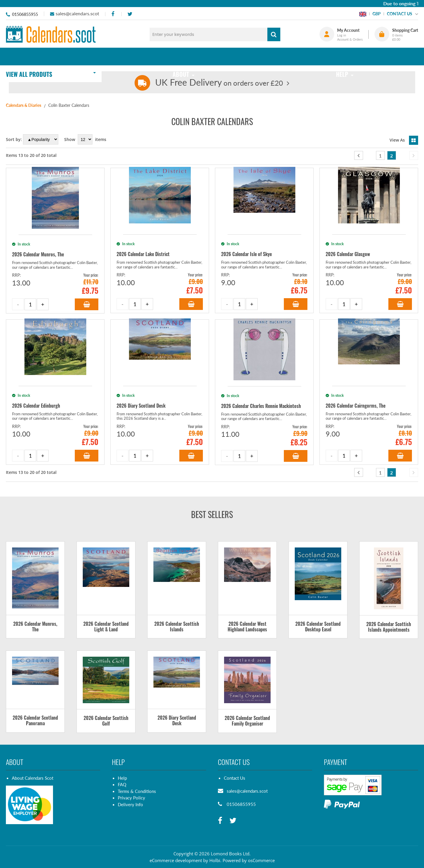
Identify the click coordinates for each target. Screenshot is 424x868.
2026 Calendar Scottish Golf (106, 721)
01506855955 (25, 14)
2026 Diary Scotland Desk (177, 721)
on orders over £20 (219, 83)
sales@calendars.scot (77, 13)
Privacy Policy (131, 798)
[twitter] (130, 14)
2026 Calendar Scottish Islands (177, 627)
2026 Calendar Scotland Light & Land (106, 627)
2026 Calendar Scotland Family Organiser (247, 721)
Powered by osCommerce (249, 860)
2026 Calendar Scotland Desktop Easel (318, 627)
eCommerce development (176, 860)
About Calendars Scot (33, 778)
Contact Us (235, 778)
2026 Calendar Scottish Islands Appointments (389, 627)
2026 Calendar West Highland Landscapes (247, 627)
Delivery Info (130, 804)
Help (122, 778)
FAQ (122, 784)
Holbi (215, 860)
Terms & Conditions (137, 791)
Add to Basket (87, 304)
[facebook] (113, 14)
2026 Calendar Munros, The (35, 627)
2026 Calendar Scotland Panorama (35, 721)
